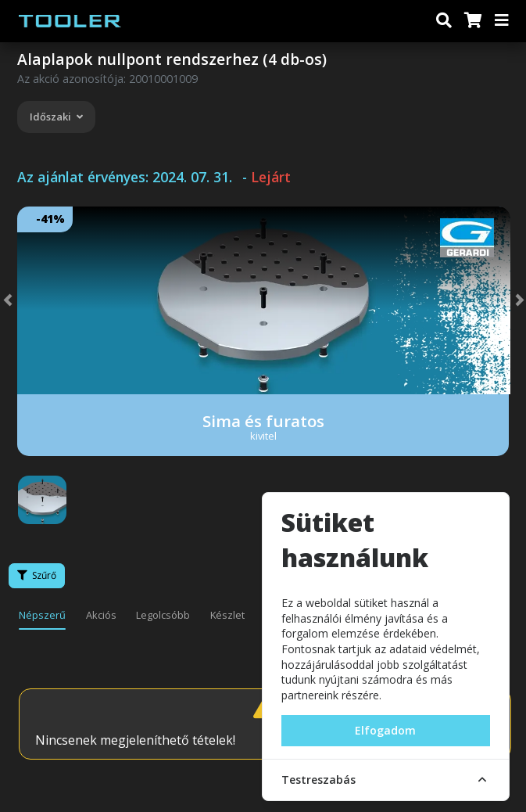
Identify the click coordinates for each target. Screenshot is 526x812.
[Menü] (503, 21)
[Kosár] (472, 21)
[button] (23, 300)
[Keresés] (444, 21)
